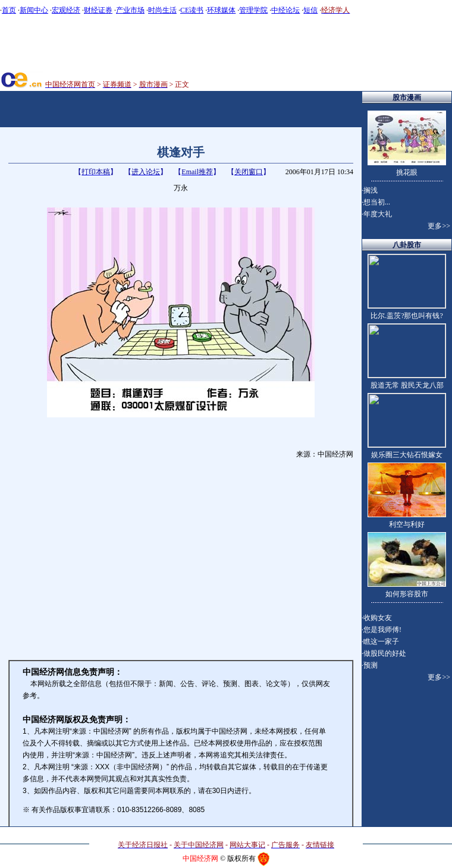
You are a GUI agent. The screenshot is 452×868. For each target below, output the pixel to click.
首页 (9, 10)
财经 (91, 10)
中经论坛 (285, 10)
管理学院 (253, 10)
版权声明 (181, 743)
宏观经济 (66, 10)
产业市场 (130, 10)
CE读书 (192, 10)
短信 (310, 10)
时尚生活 (162, 10)
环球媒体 (221, 10)
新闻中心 (34, 10)
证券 (105, 10)
